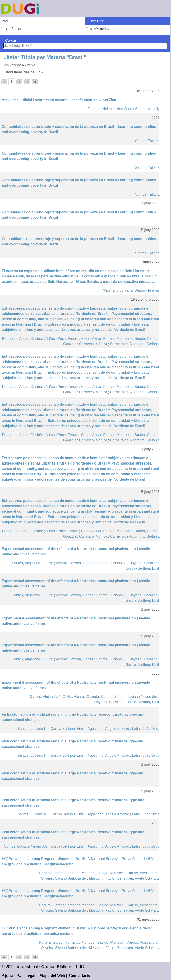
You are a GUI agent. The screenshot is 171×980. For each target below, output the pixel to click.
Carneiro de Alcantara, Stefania (135, 344)
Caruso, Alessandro (142, 873)
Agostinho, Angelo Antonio (108, 729)
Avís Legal (26, 975)
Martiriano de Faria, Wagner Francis (131, 290)
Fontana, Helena (100, 109)
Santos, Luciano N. (111, 563)
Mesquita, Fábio (102, 878)
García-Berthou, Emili (143, 568)
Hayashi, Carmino (144, 563)
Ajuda (7, 975)
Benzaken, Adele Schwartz (138, 878)
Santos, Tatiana (147, 141)
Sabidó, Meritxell (110, 873)
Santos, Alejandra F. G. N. (32, 563)
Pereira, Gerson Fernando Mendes (67, 873)
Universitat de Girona (35, 967)
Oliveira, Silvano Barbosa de (63, 878)
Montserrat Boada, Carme (137, 339)
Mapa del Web (52, 975)
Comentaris (79, 975)
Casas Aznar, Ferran (98, 339)
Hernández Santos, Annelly (138, 109)
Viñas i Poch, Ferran (62, 339)
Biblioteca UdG (70, 967)
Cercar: (11, 40)
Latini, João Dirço (146, 729)
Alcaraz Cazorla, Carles (75, 563)
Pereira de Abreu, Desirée (22, 339)
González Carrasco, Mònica (85, 344)
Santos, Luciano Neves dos (136, 697)
